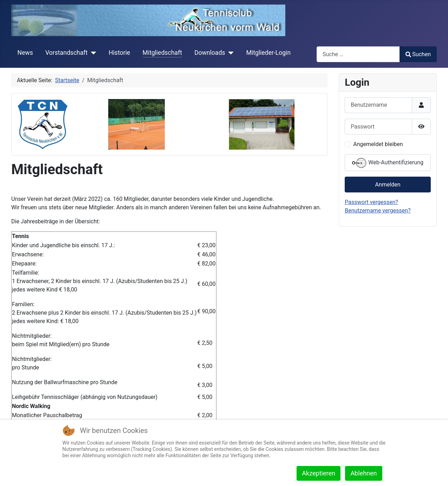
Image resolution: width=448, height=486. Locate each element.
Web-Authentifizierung (388, 163)
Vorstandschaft (66, 53)
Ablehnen (363, 473)
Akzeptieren (319, 473)
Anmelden (388, 185)
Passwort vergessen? (371, 202)
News (25, 53)
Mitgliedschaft (163, 53)
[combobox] (358, 54)
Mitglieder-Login (269, 53)
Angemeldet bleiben (378, 144)
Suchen (418, 54)
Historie (119, 53)
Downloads (210, 53)
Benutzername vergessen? (378, 211)
